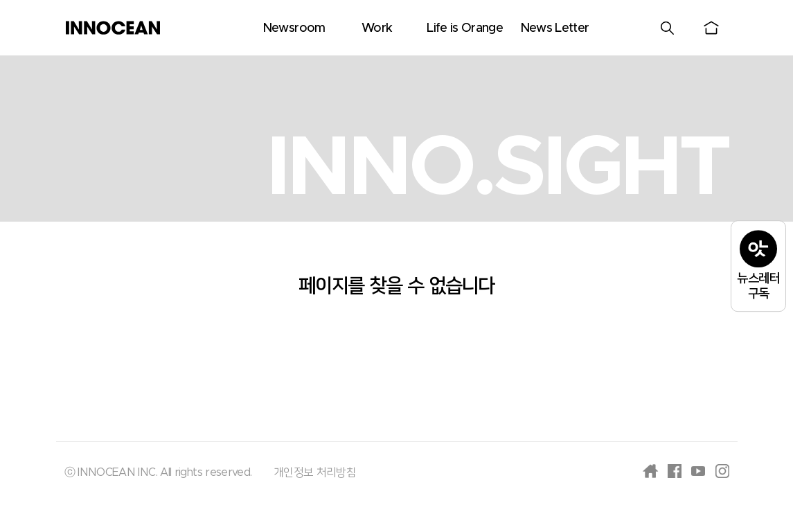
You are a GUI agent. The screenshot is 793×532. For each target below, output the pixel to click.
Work (377, 28)
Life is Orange (465, 28)
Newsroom (294, 28)
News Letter (555, 28)
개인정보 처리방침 (315, 472)
